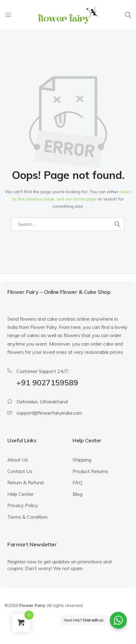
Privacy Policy (23, 505)
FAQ (77, 482)
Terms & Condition (27, 517)
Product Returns (90, 471)
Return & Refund (25, 482)
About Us (18, 460)
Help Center (20, 494)
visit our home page (77, 199)
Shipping (82, 460)
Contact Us (20, 471)
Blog (77, 494)
